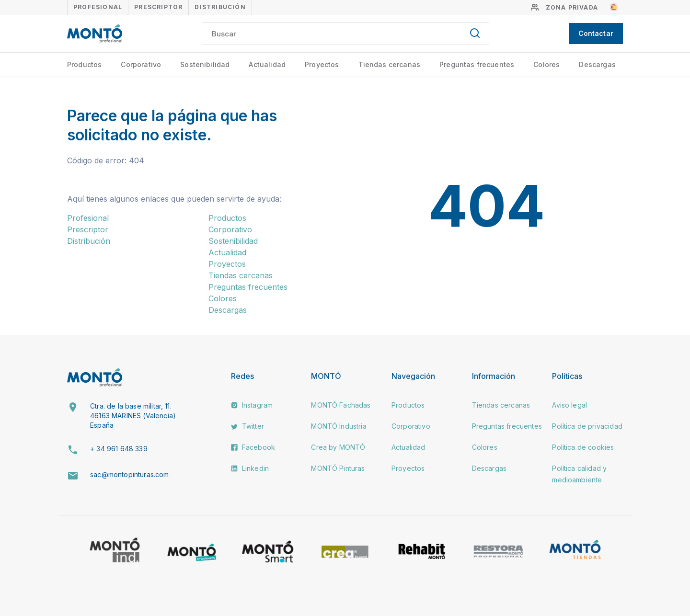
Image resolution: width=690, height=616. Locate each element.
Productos (84, 64)
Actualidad (267, 64)
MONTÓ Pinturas (338, 468)
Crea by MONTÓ (338, 447)
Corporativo (141, 64)
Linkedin (250, 468)
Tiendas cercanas (390, 64)
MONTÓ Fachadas (341, 405)
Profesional (98, 7)
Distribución (220, 7)
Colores (546, 64)
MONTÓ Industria (339, 426)
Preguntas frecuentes (477, 64)
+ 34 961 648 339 (119, 449)
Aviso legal (569, 405)
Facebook (253, 447)
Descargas (597, 64)
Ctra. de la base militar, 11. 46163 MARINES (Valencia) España (133, 415)
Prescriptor (158, 7)
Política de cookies (583, 447)
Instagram (252, 405)
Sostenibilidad (205, 64)
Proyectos (322, 64)
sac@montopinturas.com (129, 474)
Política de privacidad (587, 426)
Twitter (247, 426)
